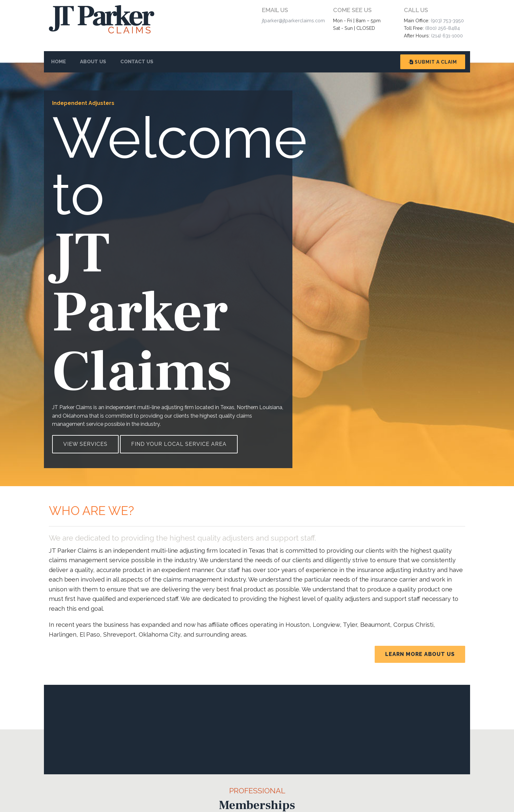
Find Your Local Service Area (179, 444)
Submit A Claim (433, 62)
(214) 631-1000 (447, 36)
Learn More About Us (420, 654)
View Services (85, 444)
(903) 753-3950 (447, 20)
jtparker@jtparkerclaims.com (293, 20)
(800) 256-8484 (443, 28)
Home (59, 62)
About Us (93, 62)
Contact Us (137, 62)
